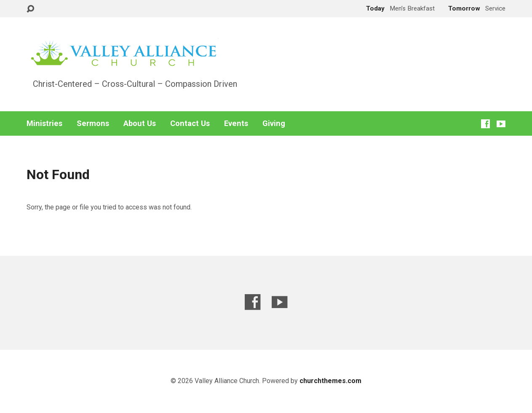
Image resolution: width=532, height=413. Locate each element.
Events (236, 123)
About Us (140, 123)
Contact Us (190, 123)
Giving (274, 123)
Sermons (93, 123)
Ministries (44, 123)
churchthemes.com (330, 381)
